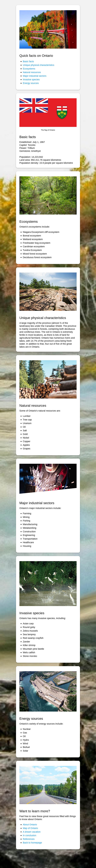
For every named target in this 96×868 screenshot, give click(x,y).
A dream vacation (32, 832)
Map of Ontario (30, 828)
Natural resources (32, 72)
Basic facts (28, 61)
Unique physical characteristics (39, 65)
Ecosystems (29, 69)
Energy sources (31, 83)
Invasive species (31, 80)
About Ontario (30, 825)
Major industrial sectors (35, 76)
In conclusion (29, 835)
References (29, 839)
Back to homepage (32, 843)
